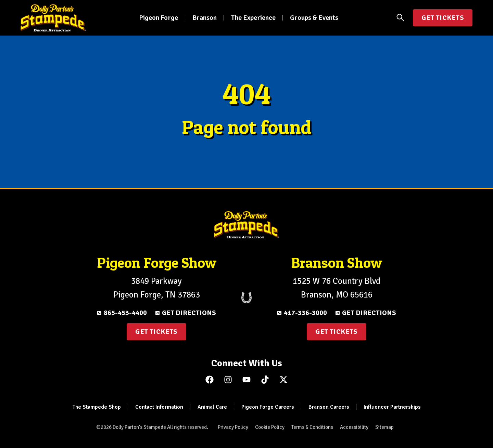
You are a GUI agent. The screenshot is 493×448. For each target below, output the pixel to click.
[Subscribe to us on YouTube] (246, 380)
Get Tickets (443, 18)
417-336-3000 (305, 313)
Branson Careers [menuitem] (329, 407)
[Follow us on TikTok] (265, 380)
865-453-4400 (125, 313)
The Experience (253, 18)
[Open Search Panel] (401, 18)
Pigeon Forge (159, 18)
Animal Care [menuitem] (212, 407)
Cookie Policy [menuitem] (270, 427)
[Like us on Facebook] (210, 380)
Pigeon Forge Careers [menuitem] (268, 407)
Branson (205, 18)
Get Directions (189, 313)
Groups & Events (314, 18)
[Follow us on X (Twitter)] (283, 380)
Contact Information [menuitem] (159, 407)
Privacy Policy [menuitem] (233, 427)
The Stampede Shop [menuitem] (97, 407)
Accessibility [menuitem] (354, 427)
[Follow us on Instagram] (228, 380)
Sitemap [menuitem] (384, 427)
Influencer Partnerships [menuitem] (392, 407)
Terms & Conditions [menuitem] (312, 427)
